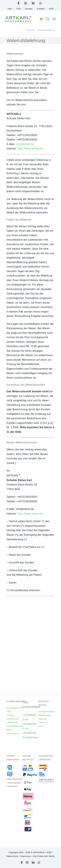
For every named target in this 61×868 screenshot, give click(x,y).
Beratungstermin (14, 708)
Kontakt (10, 715)
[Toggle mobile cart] (41, 19)
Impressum (26, 856)
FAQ (9, 711)
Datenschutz (13, 734)
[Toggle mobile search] (48, 19)
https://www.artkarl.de (30, 149)
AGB (41, 726)
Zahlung (42, 719)
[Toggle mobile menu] (54, 19)
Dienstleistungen (47, 711)
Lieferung (43, 722)
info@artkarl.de (25, 144)
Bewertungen (45, 715)
